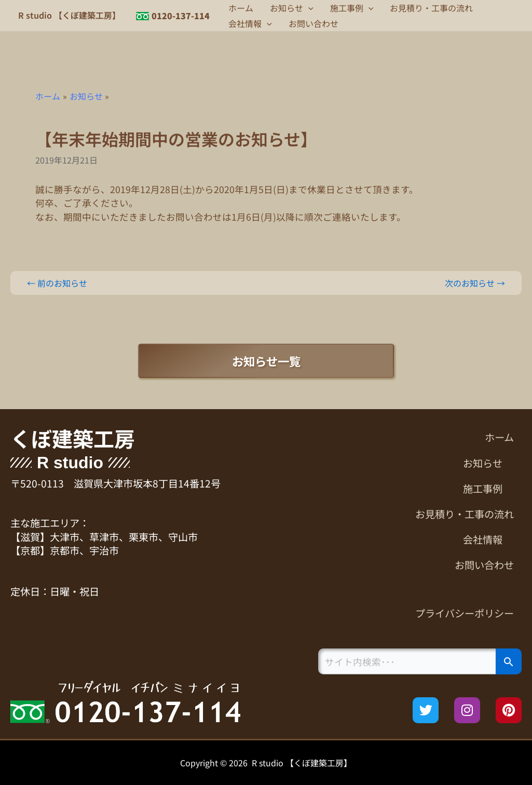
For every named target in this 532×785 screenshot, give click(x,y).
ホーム (241, 8)
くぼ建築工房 (73, 438)
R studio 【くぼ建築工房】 (69, 15)
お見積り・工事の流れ (431, 8)
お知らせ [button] (292, 8)
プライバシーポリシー (465, 613)
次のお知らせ (475, 283)
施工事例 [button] (352, 8)
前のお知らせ (57, 283)
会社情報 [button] (250, 23)
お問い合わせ (313, 23)
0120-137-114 (181, 16)
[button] (308, 8)
